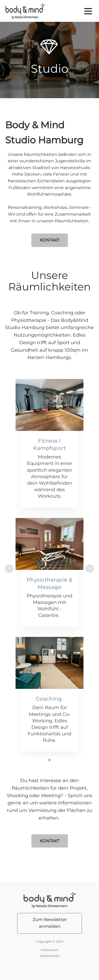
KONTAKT (50, 240)
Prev (9, 569)
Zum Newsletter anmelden (50, 923)
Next (90, 569)
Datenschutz (50, 956)
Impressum (50, 950)
